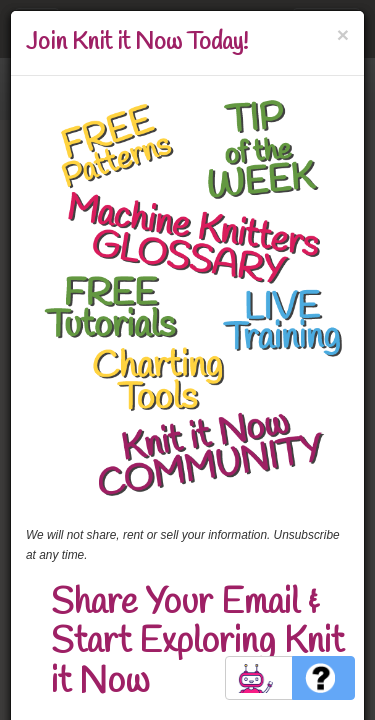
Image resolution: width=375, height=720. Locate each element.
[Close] (343, 34)
